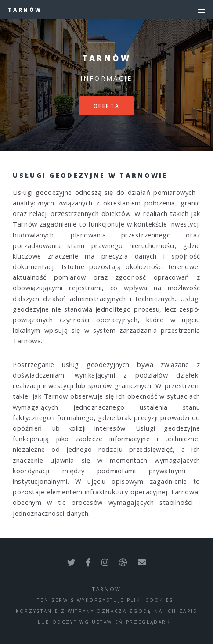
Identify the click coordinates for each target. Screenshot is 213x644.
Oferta (107, 106)
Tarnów (25, 10)
